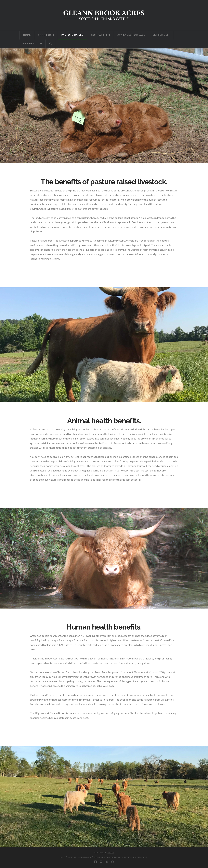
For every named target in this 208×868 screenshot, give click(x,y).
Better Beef (129, 857)
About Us (72, 857)
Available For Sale (114, 857)
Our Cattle (98, 857)
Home (62, 857)
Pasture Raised (85, 857)
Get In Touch (142, 857)
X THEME (111, 853)
